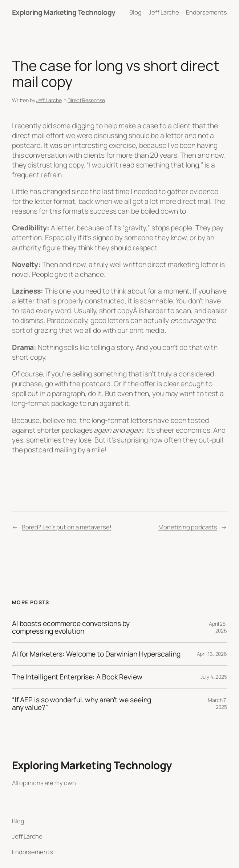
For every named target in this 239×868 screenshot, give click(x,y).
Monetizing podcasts (188, 527)
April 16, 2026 (212, 654)
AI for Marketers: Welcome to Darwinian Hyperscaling (96, 654)
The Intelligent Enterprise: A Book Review (77, 677)
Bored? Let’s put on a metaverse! (67, 527)
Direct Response (86, 100)
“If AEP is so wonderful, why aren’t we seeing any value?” (82, 704)
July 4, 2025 (214, 677)
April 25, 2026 (218, 627)
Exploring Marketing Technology (64, 12)
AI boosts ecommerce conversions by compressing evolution (71, 627)
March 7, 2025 (217, 704)
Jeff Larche (49, 100)
